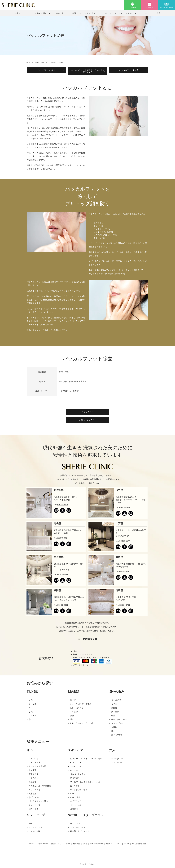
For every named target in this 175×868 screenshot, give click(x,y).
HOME (32, 844)
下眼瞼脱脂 (34, 774)
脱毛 (113, 731)
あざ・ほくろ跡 (77, 708)
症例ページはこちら (87, 420)
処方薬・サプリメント (80, 831)
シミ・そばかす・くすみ (81, 704)
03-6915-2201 (62, 538)
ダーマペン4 (75, 766)
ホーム (28, 62)
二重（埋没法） (35, 763)
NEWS (127, 844)
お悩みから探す (41, 13)
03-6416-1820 (124, 507)
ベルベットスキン (78, 774)
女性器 (114, 727)
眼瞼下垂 (33, 770)
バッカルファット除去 (129, 70)
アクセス (129, 13)
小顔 (31, 712)
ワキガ (114, 704)
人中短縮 (33, 794)
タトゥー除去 (117, 723)
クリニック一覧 (110, 13)
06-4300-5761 (124, 572)
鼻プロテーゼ (35, 790)
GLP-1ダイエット (78, 827)
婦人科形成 (34, 809)
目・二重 (33, 704)
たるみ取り (34, 778)
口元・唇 (33, 716)
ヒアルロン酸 (117, 763)
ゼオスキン (75, 824)
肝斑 (72, 716)
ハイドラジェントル (79, 790)
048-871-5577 (124, 541)
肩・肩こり (116, 700)
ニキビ (73, 700)
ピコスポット (76, 763)
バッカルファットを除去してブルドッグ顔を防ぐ (87, 71)
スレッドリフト (35, 805)
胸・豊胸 (115, 712)
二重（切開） (35, 759)
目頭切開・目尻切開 (37, 766)
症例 (74, 13)
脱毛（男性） (117, 735)
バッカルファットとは (46, 70)
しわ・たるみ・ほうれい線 (82, 723)
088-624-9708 (124, 605)
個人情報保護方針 (139, 844)
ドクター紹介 (90, 13)
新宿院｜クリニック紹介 (60, 844)
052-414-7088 (62, 574)
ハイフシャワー (77, 801)
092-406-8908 (62, 605)
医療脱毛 (74, 809)
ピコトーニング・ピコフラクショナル (87, 759)
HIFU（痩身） (76, 797)
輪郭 (31, 700)
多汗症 (114, 708)
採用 (158, 13)
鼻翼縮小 (33, 782)
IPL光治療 (74, 778)
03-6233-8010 (62, 505)
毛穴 (72, 719)
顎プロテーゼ (35, 797)
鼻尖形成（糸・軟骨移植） (40, 786)
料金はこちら (87, 412)
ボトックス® (117, 759)
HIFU (72, 794)
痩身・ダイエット (119, 719)
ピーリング (75, 786)
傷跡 (113, 716)
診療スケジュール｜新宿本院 (101, 844)
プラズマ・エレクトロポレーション (86, 782)
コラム (145, 13)
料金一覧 (60, 13)
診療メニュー (20, 13)
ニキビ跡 (74, 712)
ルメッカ (74, 770)
